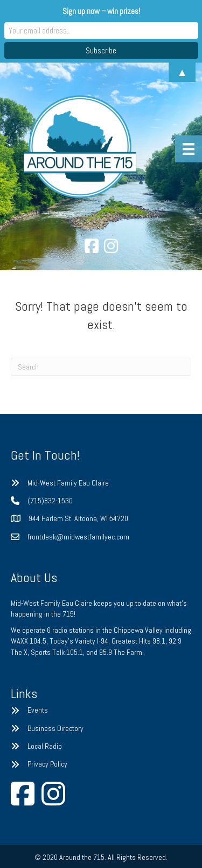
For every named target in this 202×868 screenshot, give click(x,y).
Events (38, 710)
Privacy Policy (47, 764)
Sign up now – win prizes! (101, 11)
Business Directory (55, 728)
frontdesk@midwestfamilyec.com (78, 537)
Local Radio (45, 746)
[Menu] (189, 149)
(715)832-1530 (50, 501)
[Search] (101, 367)
